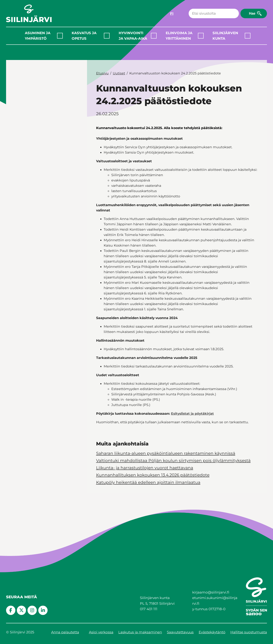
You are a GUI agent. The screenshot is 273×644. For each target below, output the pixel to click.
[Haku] (214, 13)
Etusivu (102, 73)
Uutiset (119, 73)
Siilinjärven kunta (225, 36)
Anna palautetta (65, 632)
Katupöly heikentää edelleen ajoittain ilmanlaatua (148, 482)
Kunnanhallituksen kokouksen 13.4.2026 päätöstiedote (153, 475)
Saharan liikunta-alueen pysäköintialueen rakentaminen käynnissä (166, 453)
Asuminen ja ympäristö (38, 36)
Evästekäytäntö (212, 632)
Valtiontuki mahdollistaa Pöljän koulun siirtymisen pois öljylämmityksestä (173, 460)
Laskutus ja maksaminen (140, 632)
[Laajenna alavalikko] (60, 36)
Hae (252, 13)
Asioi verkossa (101, 632)
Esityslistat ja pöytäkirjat (192, 413)
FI (172, 14)
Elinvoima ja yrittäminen (179, 36)
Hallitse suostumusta (249, 632)
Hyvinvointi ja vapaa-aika (133, 36)
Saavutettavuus (180, 632)
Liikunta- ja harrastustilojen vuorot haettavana (145, 468)
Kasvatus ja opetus (84, 36)
